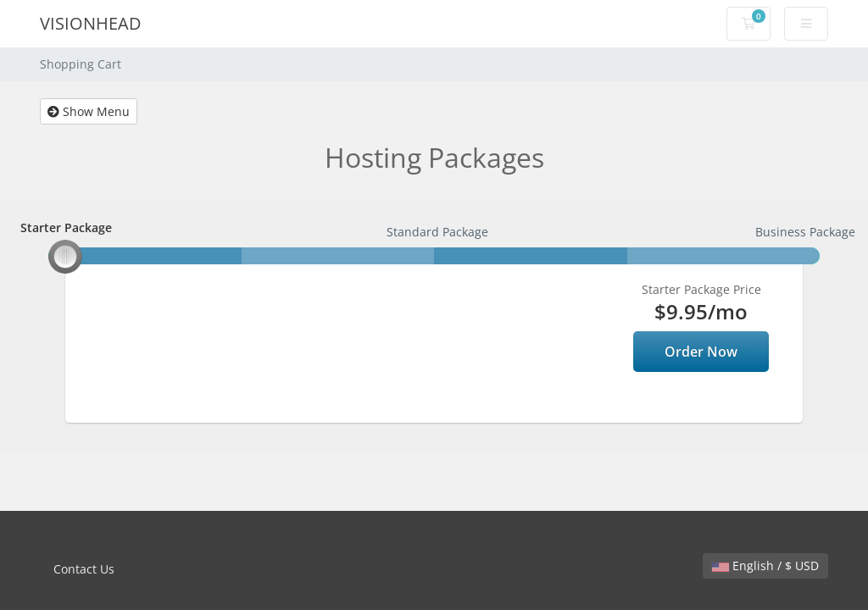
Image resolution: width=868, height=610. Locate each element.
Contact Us (84, 569)
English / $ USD (765, 566)
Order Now (701, 352)
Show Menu (89, 111)
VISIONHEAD (91, 23)
